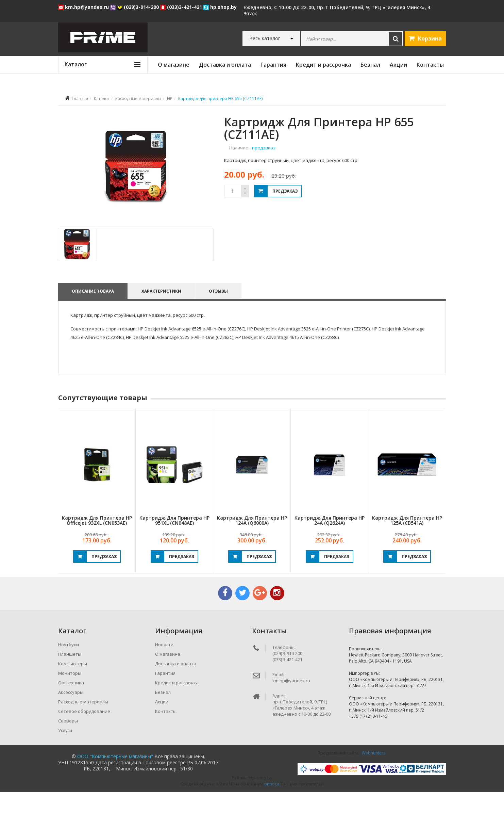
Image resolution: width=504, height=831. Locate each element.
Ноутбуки (69, 684)
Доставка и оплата (225, 65)
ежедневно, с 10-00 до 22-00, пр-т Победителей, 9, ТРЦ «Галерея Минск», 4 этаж (337, 10)
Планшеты (70, 693)
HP (170, 99)
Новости (164, 684)
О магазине (174, 65)
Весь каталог (265, 38)
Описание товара (93, 330)
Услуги (65, 769)
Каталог (102, 99)
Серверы (68, 760)
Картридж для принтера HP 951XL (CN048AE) (174, 559)
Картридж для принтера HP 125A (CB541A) (407, 559)
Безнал (370, 65)
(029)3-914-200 (139, 7)
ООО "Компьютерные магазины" (115, 795)
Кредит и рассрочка (323, 65)
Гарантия (273, 65)
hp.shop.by (220, 7)
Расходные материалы (138, 99)
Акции (398, 65)
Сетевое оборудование (84, 750)
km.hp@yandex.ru (84, 7)
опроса (272, 823)
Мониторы (70, 712)
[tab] (77, 284)
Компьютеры (73, 703)
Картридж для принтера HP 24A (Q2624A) (330, 559)
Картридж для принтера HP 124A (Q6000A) (252, 559)
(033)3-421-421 (182, 7)
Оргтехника (71, 722)
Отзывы (220, 330)
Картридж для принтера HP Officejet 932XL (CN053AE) (97, 559)
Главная (80, 99)
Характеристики (162, 330)
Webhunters (374, 792)
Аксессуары (71, 731)
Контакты (430, 65)
